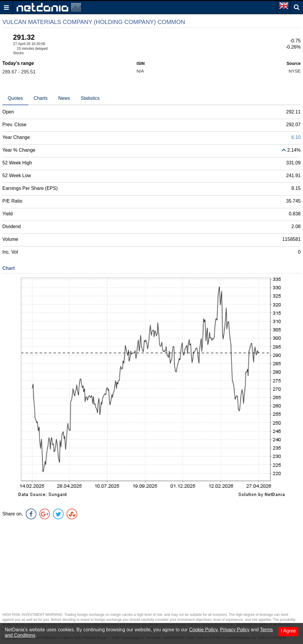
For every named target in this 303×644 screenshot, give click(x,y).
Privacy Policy (235, 630)
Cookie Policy (203, 630)
